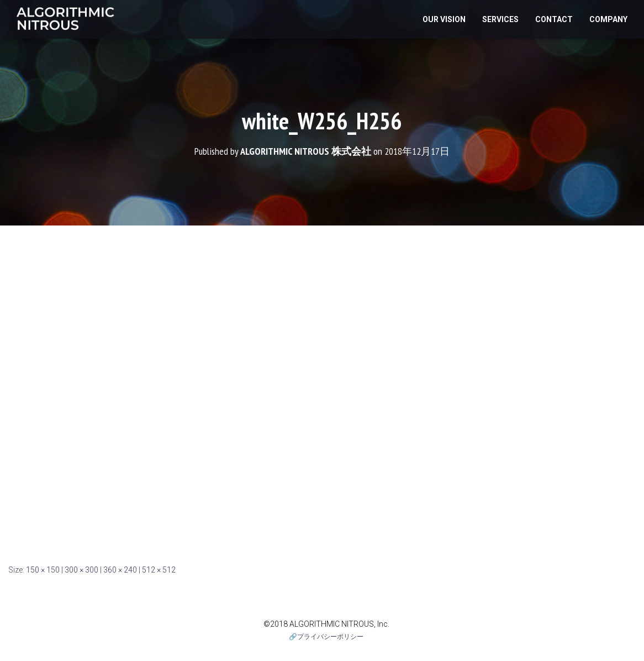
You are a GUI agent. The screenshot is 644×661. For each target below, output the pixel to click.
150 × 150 (43, 570)
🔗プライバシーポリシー (326, 637)
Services (500, 19)
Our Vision (444, 19)
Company (608, 19)
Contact (554, 19)
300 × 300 (81, 570)
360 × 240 (120, 570)
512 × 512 (159, 570)
